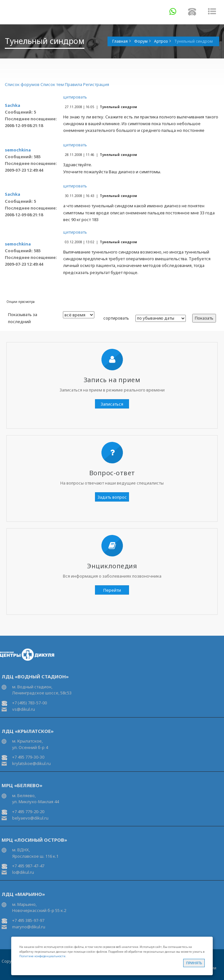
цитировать (75, 97)
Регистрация (96, 84)
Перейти (112, 590)
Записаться (112, 404)
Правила (73, 84)
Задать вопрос (112, 497)
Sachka (13, 105)
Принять (194, 963)
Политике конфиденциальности (42, 956)
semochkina (18, 150)
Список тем (52, 84)
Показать (204, 318)
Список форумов (22, 84)
